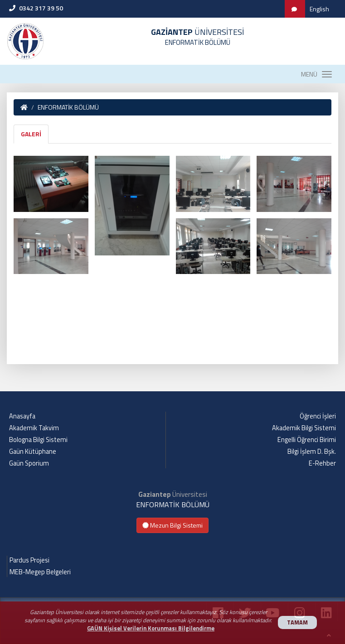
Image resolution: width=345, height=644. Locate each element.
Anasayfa (22, 416)
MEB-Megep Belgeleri (40, 572)
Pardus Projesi (29, 560)
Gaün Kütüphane (33, 452)
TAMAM (297, 622)
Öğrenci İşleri (318, 416)
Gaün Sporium (29, 463)
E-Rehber (322, 463)
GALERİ (31, 134)
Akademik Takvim (34, 428)
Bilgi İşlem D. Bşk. (312, 452)
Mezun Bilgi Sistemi (172, 525)
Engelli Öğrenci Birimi (307, 440)
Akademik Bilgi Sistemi (304, 428)
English (319, 9)
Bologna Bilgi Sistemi (38, 440)
